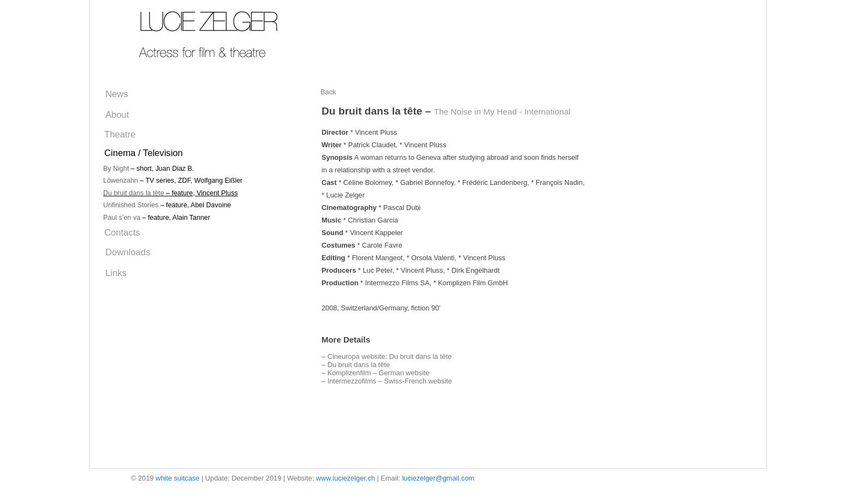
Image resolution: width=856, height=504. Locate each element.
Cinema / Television (144, 153)
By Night (116, 169)
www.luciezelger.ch (346, 478)
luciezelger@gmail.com (438, 478)
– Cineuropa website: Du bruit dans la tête (387, 356)
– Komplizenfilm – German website (376, 373)
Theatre (120, 134)
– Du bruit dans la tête (356, 365)
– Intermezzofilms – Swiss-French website (387, 381)
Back (328, 92)
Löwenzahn (121, 181)
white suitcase (177, 478)
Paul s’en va (122, 218)
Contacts (122, 233)
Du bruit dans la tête (134, 193)
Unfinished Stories (131, 205)
